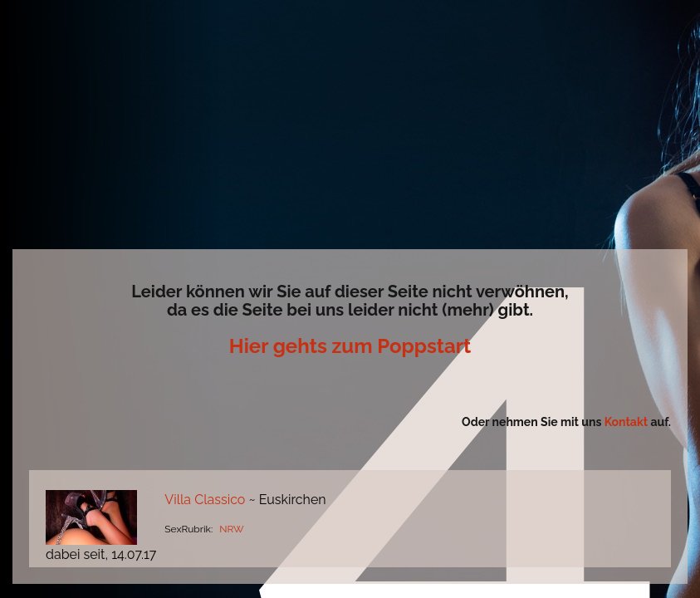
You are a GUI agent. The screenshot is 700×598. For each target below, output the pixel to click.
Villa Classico (205, 500)
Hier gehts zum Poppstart (350, 346)
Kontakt (628, 422)
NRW (231, 529)
